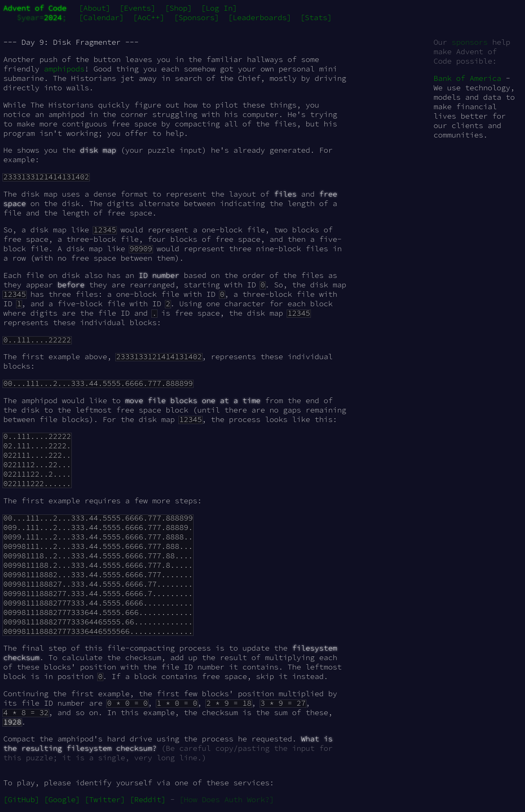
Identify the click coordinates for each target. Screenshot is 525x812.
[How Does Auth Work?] (227, 799)
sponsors (470, 42)
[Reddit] (148, 799)
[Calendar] (101, 17)
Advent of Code (35, 8)
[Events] (137, 8)
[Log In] (219, 8)
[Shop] (178, 8)
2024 (53, 17)
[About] (95, 8)
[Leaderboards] (260, 17)
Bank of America (467, 78)
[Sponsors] (196, 17)
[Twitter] (105, 799)
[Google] (62, 799)
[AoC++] (149, 17)
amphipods (64, 69)
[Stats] (316, 17)
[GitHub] (21, 799)
